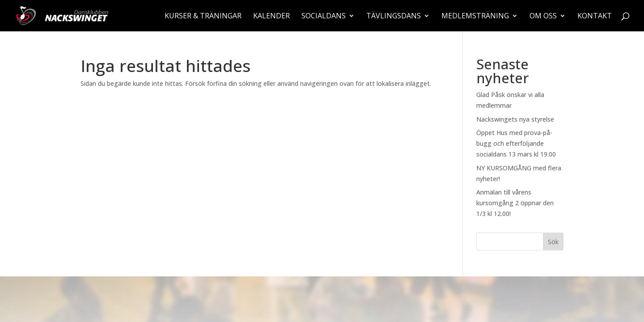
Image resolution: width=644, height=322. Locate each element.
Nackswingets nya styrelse (515, 119)
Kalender (271, 17)
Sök (553, 242)
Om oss (543, 17)
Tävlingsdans (394, 17)
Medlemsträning (475, 17)
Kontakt (595, 17)
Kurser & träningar (203, 17)
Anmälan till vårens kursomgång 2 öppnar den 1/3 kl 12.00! (515, 203)
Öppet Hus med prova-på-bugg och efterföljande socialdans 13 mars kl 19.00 (516, 143)
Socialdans (324, 17)
